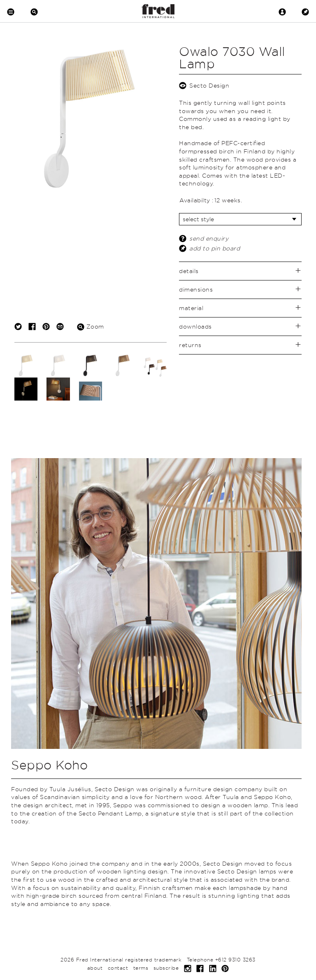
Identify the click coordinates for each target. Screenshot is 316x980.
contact (118, 968)
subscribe (166, 968)
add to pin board (215, 248)
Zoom (91, 326)
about (95, 968)
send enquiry (209, 238)
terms (141, 968)
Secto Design (209, 85)
